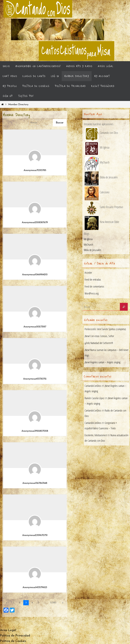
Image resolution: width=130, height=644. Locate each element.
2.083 (53, 603)
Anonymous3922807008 (35, 431)
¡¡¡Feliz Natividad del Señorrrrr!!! (99, 343)
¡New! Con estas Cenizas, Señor (100, 336)
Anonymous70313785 (35, 171)
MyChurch (89, 245)
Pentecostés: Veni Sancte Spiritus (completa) (106, 329)
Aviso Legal (8, 630)
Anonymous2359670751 (35, 536)
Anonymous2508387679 (35, 223)
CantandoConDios (93, 386)
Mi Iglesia (89, 239)
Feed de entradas (93, 280)
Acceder (88, 273)
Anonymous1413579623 (35, 588)
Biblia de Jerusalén (93, 250)
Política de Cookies (13, 641)
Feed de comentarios (95, 287)
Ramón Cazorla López (95, 398)
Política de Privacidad (15, 636)
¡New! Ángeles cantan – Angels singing (103, 362)
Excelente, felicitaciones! (96, 435)
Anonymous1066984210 (35, 275)
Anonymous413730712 (35, 379)
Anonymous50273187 (35, 327)
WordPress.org (92, 294)
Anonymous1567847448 (35, 483)
